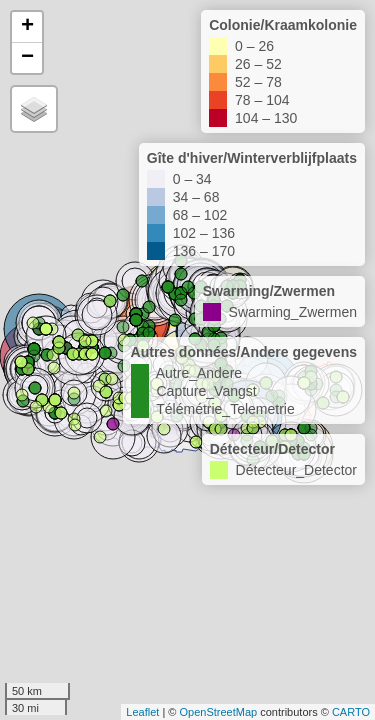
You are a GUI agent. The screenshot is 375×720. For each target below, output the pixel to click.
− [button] (27, 58)
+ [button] (27, 27)
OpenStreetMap (218, 712)
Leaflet (142, 712)
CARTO (351, 712)
